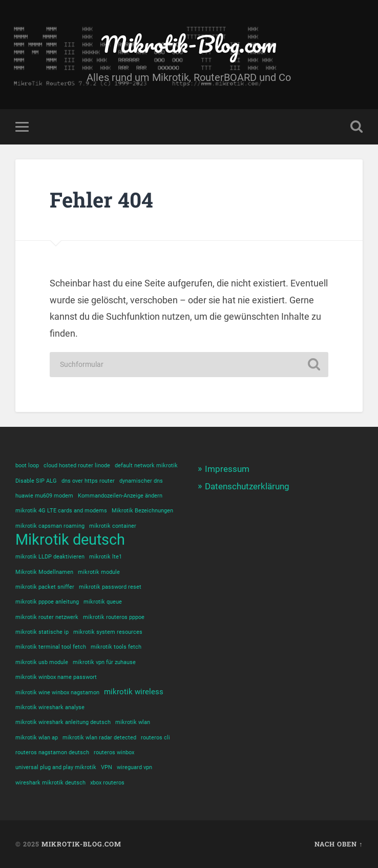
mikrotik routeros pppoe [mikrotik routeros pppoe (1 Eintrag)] (114, 617)
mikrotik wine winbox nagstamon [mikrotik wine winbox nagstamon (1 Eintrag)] (57, 693)
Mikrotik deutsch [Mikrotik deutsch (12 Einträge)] (70, 540)
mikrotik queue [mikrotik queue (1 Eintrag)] (103, 602)
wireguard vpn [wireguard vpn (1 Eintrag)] (134, 767)
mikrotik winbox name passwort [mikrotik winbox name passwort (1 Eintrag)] (56, 677)
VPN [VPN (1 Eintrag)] (107, 767)
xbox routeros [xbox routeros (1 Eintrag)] (107, 783)
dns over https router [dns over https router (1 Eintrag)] (88, 481)
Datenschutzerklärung (247, 486)
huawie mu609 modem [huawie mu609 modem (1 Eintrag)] (44, 496)
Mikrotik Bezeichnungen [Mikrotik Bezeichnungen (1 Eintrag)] (142, 511)
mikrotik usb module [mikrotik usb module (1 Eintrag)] (42, 662)
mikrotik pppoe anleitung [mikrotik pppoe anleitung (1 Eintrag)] (47, 602)
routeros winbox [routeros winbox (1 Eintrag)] (114, 752)
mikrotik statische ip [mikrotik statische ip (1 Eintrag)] (42, 632)
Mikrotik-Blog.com (189, 44)
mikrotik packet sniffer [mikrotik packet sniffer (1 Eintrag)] (45, 587)
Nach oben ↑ (339, 844)
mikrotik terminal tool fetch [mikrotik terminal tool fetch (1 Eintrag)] (51, 647)
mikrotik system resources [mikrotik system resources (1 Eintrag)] (108, 632)
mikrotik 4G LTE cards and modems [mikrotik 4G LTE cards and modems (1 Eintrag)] (61, 511)
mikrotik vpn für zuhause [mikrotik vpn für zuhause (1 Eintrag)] (104, 662)
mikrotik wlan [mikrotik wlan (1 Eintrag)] (133, 722)
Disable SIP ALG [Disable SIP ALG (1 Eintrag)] (36, 481)
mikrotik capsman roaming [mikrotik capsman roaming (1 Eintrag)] (50, 526)
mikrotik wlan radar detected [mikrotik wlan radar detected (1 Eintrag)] (99, 738)
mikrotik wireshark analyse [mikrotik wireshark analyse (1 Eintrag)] (50, 707)
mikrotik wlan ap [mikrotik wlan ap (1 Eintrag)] (37, 738)
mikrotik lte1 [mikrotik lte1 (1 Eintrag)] (106, 557)
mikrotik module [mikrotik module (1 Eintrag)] (99, 572)
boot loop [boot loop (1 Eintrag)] (27, 466)
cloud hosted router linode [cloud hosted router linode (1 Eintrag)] (77, 466)
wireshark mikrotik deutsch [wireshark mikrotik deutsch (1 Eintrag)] (50, 783)
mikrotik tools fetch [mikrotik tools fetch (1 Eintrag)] (116, 647)
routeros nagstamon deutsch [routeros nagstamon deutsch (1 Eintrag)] (52, 752)
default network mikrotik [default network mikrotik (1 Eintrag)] (146, 466)
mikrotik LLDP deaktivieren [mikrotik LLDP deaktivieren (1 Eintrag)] (50, 557)
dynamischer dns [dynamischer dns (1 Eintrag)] (141, 481)
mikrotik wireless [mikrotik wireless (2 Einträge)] (134, 692)
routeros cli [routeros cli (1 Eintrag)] (155, 738)
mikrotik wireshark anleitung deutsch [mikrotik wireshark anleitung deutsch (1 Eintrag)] (63, 722)
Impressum (227, 469)
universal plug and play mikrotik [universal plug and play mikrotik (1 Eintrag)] (56, 767)
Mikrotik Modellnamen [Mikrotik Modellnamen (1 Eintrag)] (44, 572)
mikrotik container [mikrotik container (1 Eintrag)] (113, 526)
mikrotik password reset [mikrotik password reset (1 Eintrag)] (110, 587)
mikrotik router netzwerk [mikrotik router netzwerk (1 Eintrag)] (47, 617)
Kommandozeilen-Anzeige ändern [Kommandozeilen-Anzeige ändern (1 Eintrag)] (120, 496)
